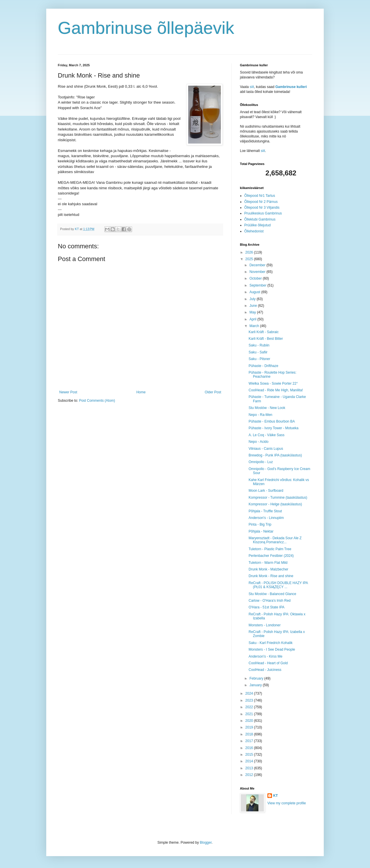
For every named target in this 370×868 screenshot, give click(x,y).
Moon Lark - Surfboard (266, 491)
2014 (250, 761)
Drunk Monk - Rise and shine (271, 576)
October (256, 278)
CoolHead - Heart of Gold (268, 663)
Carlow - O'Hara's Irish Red (270, 601)
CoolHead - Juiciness (265, 670)
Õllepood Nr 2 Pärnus (261, 202)
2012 (250, 775)
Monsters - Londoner (265, 625)
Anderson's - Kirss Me (266, 656)
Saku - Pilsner (259, 359)
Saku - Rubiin (259, 345)
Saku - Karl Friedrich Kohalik (271, 643)
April (253, 319)
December (258, 265)
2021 (250, 714)
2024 (250, 693)
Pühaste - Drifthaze (263, 366)
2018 (250, 734)
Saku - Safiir (258, 352)
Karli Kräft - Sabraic (264, 332)
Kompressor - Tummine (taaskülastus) (278, 498)
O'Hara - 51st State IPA (267, 607)
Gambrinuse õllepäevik (146, 28)
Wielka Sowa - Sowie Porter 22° (273, 383)
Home (141, 392)
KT (275, 796)
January (256, 685)
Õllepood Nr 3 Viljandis (262, 208)
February (257, 678)
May (253, 312)
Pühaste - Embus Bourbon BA (272, 421)
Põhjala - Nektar (261, 531)
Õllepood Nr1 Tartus (260, 196)
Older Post (213, 392)
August (255, 292)
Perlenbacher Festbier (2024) (271, 556)
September (258, 285)
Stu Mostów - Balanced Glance (272, 594)
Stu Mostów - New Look (267, 408)
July (253, 299)
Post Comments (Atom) (97, 401)
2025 (250, 259)
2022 (250, 707)
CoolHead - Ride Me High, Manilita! (276, 390)
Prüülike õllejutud (257, 225)
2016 (250, 748)
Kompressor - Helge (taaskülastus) (275, 504)
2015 (250, 755)
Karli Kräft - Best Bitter (266, 339)
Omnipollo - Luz (261, 462)
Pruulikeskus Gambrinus (263, 213)
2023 (250, 700)
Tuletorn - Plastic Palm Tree (270, 549)
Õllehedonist (254, 231)
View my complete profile (287, 803)
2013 (250, 768)
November (258, 272)
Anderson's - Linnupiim (266, 518)
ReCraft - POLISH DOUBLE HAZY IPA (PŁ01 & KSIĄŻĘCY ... (278, 585)
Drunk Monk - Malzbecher (268, 569)
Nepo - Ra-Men (260, 415)
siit (252, 87)
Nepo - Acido (259, 442)
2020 (250, 721)
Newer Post (68, 392)
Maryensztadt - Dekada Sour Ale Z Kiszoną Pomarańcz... (275, 540)
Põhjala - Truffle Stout (265, 511)
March (255, 326)
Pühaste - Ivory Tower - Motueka (274, 428)
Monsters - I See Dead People (272, 649)
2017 (250, 741)
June (254, 306)
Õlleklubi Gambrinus (260, 219)
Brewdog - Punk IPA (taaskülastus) (275, 455)
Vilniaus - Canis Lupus (266, 449)
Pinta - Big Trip (260, 524)
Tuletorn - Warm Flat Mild (268, 563)
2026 (250, 252)
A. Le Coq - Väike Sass (267, 435)
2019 (250, 727)
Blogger (206, 843)
